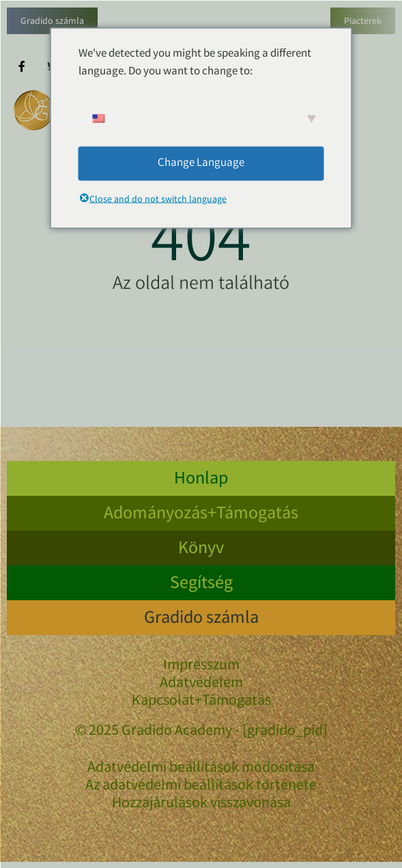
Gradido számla (52, 22)
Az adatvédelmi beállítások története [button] (201, 787)
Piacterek (363, 22)
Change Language (201, 163)
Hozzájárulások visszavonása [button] (201, 804)
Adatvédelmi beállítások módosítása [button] (201, 769)
